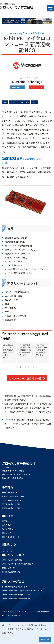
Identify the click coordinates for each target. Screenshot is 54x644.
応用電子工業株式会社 (12, 572)
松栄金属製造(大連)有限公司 (15, 587)
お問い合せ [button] (36, 87)
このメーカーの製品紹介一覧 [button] (27, 378)
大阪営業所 (8, 525)
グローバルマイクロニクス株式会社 (18, 564)
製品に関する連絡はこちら (13, 478)
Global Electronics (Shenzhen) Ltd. (17, 599)
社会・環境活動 (14, 615)
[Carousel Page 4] (26, 367)
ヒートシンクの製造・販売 (14, 496)
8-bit (35, 102)
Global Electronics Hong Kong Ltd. (17, 595)
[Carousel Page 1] (18, 367)
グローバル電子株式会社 (13, 560)
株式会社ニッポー (11, 568)
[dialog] (27, 633)
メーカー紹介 (18, 87)
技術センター (9, 533)
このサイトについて (25, 611)
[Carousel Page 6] (31, 367)
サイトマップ (7, 611)
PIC (5, 102)
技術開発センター (11, 537)
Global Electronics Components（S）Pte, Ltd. (22, 591)
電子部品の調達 (10, 492)
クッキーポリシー (41, 629)
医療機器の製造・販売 (12, 504)
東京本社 (7, 521)
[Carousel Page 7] (34, 367)
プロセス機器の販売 (12, 500)
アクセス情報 (23, 474)
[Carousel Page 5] (28, 367)
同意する (45, 639)
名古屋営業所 (9, 529)
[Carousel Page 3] (23, 367)
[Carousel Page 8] (36, 367)
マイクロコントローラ (20, 102)
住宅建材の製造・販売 (13, 508)
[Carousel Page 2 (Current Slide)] (20, 367)
